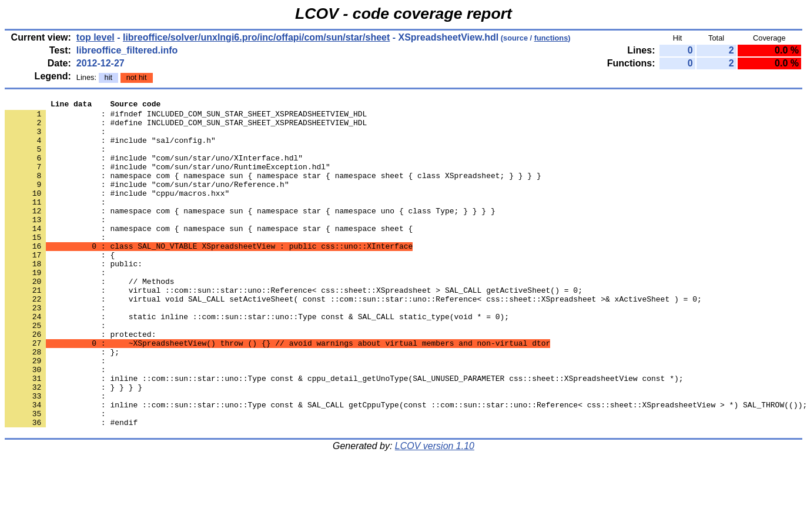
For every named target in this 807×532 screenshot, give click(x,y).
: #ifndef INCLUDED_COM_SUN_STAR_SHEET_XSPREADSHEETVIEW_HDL (186, 117)
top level (96, 37)
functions (551, 38)
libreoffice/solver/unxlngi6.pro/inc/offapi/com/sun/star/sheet (256, 37)
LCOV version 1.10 (435, 511)
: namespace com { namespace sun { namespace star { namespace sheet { (209, 255)
